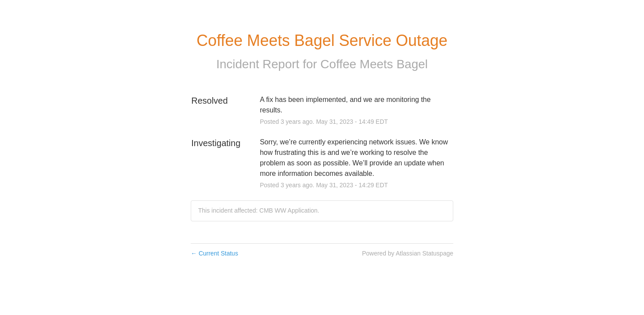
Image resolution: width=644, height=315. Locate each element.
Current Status (214, 253)
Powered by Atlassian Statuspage (408, 253)
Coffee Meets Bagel (374, 64)
